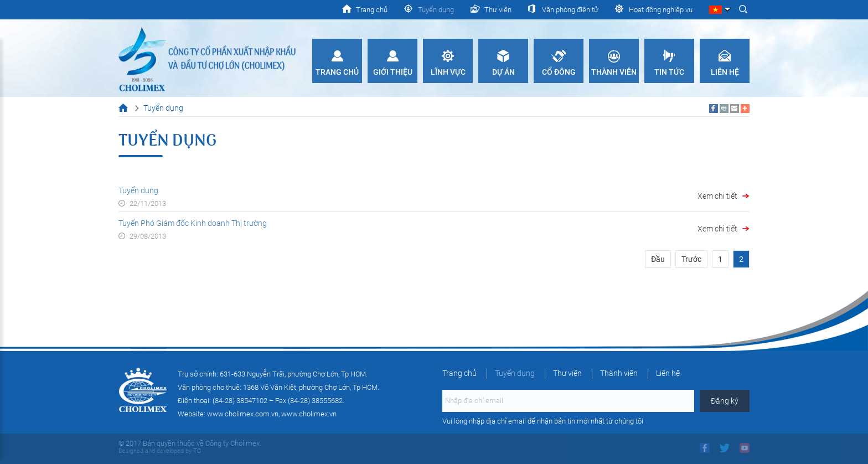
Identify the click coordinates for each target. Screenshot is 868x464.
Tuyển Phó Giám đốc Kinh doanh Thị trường (193, 223)
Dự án (503, 72)
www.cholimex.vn (309, 414)
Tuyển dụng (138, 190)
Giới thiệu (393, 72)
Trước (691, 259)
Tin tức (669, 72)
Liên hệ (725, 72)
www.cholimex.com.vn (243, 414)
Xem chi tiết (717, 196)
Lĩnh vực (448, 72)
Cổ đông (559, 72)
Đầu (658, 259)
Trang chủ (337, 72)
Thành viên (614, 72)
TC (196, 451)
